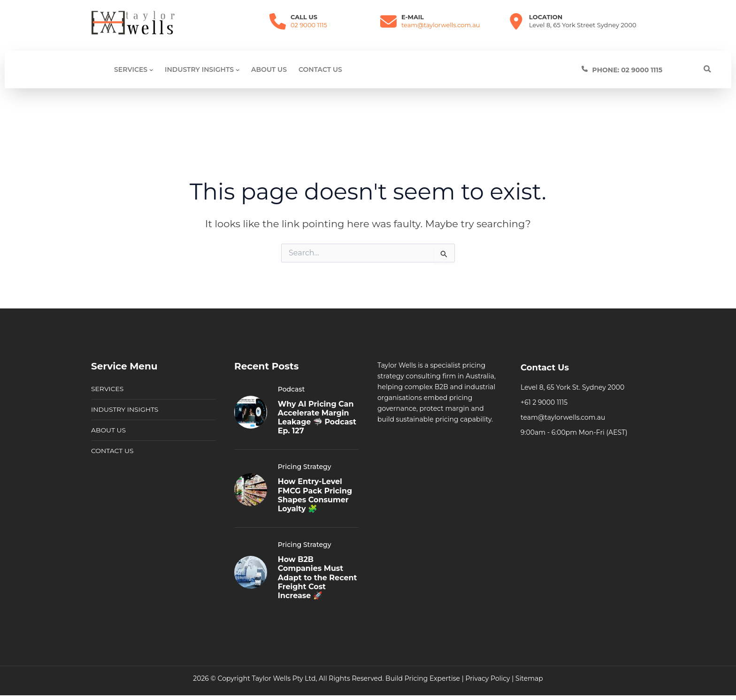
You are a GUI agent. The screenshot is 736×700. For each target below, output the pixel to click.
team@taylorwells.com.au (441, 25)
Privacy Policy (487, 678)
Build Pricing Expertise (423, 678)
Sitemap (529, 678)
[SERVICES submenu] (151, 69)
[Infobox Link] (646, 70)
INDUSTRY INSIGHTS (125, 409)
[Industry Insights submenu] (238, 69)
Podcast (291, 389)
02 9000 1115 (309, 25)
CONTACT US (112, 451)
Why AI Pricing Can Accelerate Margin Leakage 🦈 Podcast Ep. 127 (317, 418)
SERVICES (107, 389)
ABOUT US (109, 430)
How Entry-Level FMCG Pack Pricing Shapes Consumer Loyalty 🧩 (315, 495)
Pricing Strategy (305, 467)
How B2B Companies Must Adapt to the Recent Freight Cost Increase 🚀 (318, 577)
